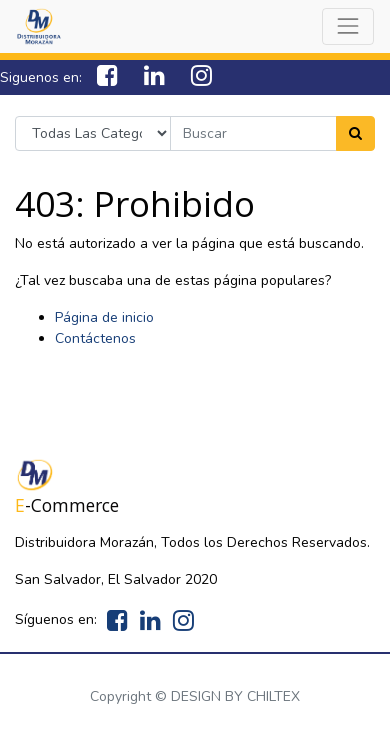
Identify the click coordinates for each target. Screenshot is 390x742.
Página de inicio (104, 317)
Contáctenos (95, 338)
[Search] (355, 133)
